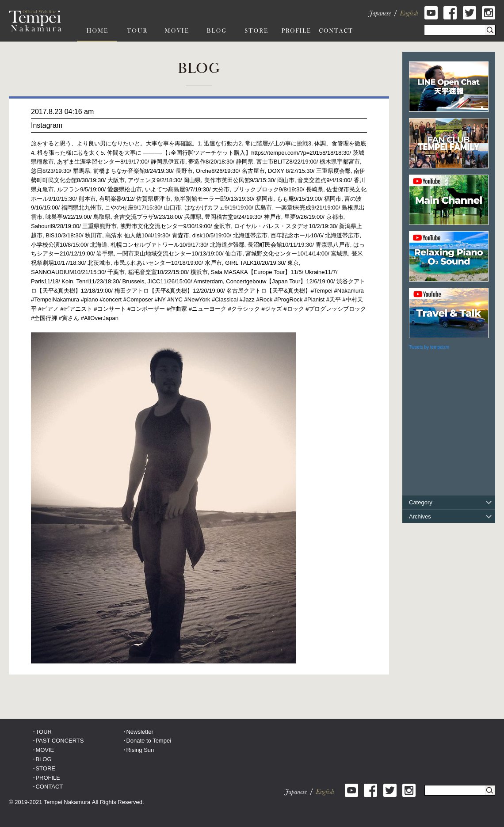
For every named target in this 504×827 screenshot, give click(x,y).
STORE (45, 768)
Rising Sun (140, 750)
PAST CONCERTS (59, 741)
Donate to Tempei (149, 741)
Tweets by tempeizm (429, 347)
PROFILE (48, 778)
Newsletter (139, 732)
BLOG (43, 759)
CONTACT (49, 787)
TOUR (44, 732)
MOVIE (45, 750)
